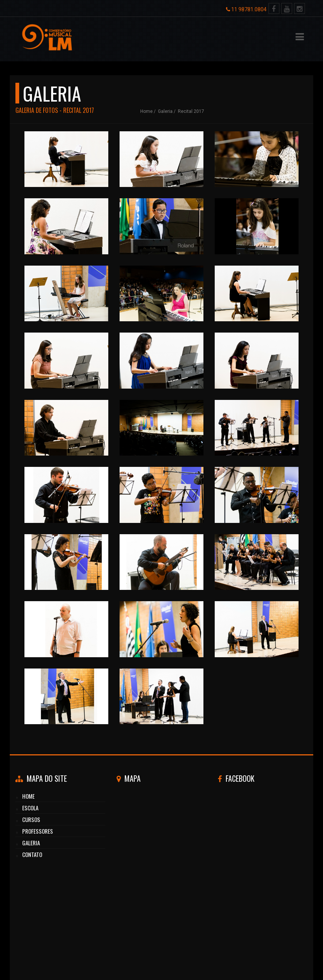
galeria (165, 111)
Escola (30, 808)
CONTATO (32, 854)
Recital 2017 (191, 111)
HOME (28, 796)
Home (146, 111)
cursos (31, 819)
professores (38, 831)
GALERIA (31, 843)
